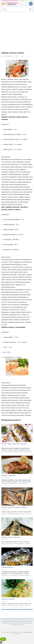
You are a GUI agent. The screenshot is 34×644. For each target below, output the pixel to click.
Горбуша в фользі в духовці (11, 537)
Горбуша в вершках (8, 599)
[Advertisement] (17, 31)
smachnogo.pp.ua (28, 632)
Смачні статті (4, 446)
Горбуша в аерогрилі (8, 476)
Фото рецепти (4, 510)
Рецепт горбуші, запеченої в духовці (14, 444)
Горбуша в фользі (7, 567)
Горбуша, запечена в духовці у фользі (14, 507)
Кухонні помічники (5, 478)
